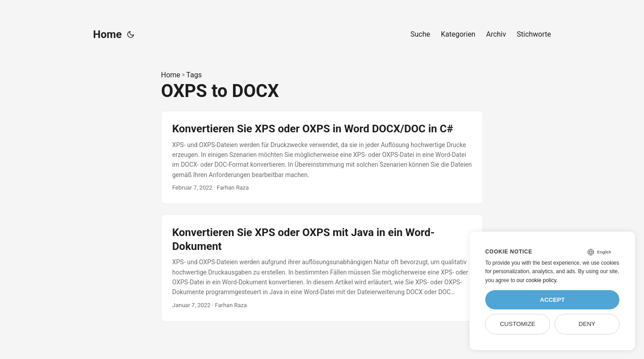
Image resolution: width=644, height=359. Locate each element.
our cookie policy (536, 280)
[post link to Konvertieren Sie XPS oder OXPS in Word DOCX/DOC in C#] (322, 157)
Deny (587, 324)
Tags (194, 75)
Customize (518, 324)
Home (107, 34)
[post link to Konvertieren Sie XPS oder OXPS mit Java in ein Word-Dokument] (322, 268)
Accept (552, 300)
